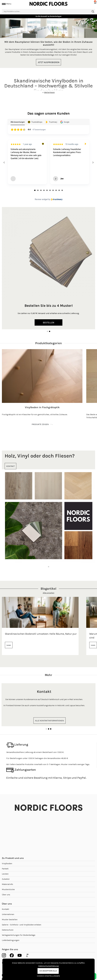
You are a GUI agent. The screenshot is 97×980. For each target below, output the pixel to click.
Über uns (6, 895)
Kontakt (5, 909)
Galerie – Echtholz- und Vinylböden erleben (22, 925)
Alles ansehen (49, 593)
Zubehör (6, 879)
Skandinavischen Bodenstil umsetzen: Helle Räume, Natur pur (41, 634)
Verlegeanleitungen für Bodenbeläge (19, 935)
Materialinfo (7, 884)
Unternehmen (8, 914)
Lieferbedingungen (11, 940)
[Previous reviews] (4, 162)
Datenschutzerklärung (48, 966)
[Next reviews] (93, 162)
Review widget (41, 199)
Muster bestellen (10, 919)
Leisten (5, 874)
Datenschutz (8, 930)
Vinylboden (7, 863)
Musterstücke (8, 889)
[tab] (35, 190)
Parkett (5, 869)
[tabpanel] (48, 43)
